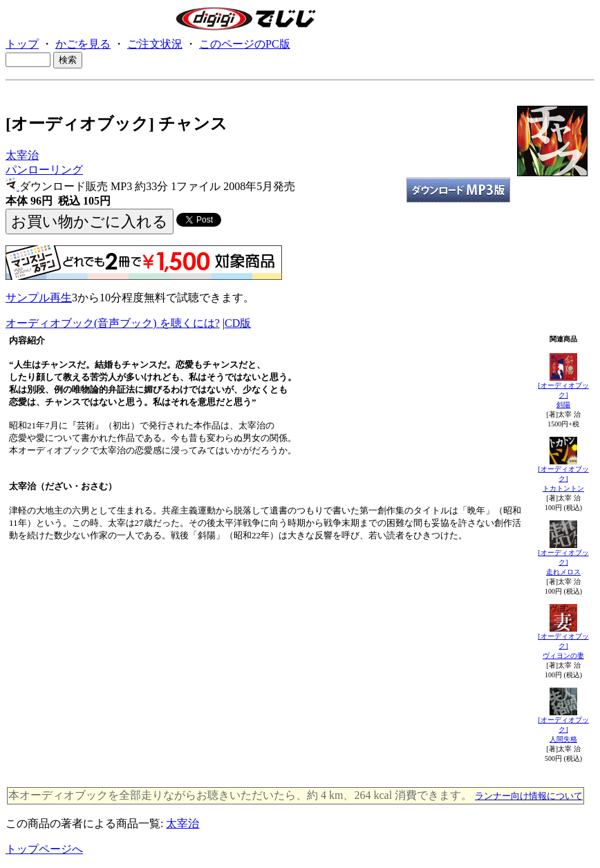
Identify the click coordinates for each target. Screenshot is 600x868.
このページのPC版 (245, 44)
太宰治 (22, 155)
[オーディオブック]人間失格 (563, 729)
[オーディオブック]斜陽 (563, 395)
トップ (22, 44)
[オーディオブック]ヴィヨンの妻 (563, 646)
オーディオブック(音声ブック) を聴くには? (113, 323)
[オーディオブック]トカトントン (563, 479)
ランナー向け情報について (529, 796)
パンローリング (44, 170)
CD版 (238, 323)
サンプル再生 (39, 298)
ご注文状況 (155, 44)
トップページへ (44, 849)
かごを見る (83, 44)
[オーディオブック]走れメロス (563, 562)
